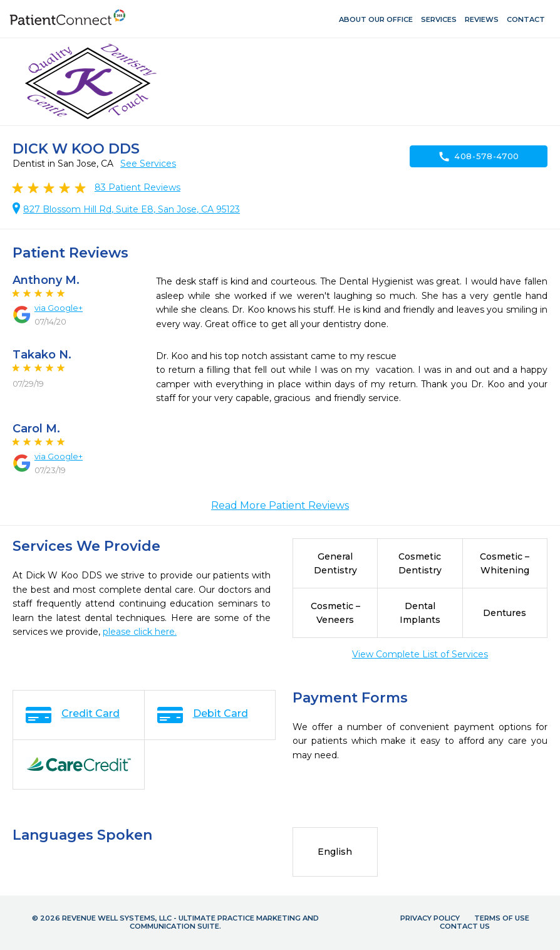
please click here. (140, 632)
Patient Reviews (137, 187)
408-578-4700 (479, 157)
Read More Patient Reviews (280, 505)
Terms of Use (502, 918)
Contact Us (465, 926)
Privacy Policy (430, 918)
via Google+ (59, 308)
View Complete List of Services (420, 654)
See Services (148, 164)
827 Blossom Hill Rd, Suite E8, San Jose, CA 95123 (132, 209)
